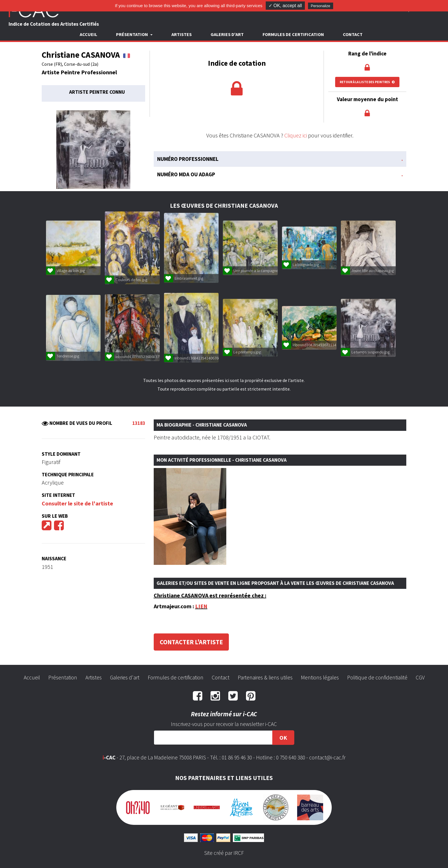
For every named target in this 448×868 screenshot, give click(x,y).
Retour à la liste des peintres (367, 82)
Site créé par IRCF (224, 853)
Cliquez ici (296, 135)
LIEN (201, 606)
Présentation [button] (132, 34)
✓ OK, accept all (285, 6)
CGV (420, 677)
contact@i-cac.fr (327, 757)
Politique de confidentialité (377, 677)
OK (283, 738)
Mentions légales (320, 677)
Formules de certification (293, 34)
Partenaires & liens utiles (265, 677)
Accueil (88, 34)
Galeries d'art (227, 34)
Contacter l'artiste (191, 642)
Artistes (182, 34)
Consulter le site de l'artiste (77, 503)
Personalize (321, 6)
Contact (353, 34)
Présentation (63, 677)
